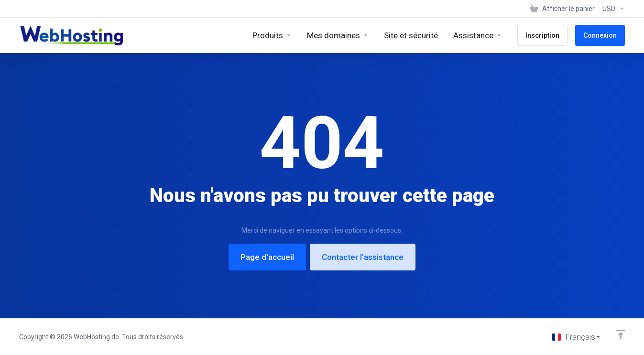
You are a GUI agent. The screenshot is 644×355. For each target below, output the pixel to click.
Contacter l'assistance (363, 257)
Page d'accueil (267, 257)
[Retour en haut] (621, 334)
